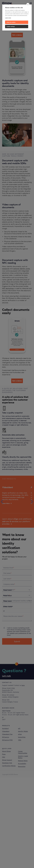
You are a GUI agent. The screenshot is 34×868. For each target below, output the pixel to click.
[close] (28, 5)
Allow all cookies (11, 22)
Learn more (8, 18)
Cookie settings (11, 27)
